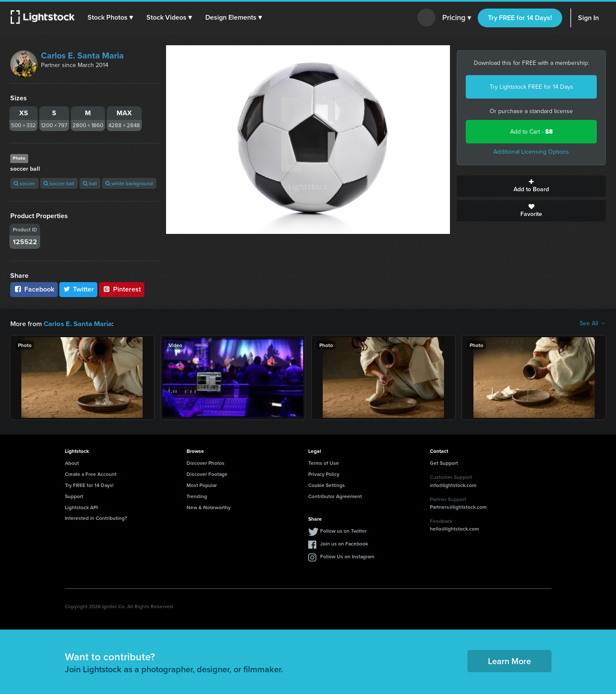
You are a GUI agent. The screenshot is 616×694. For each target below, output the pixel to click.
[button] (111, 17)
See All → (593, 324)
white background (129, 183)
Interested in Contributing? (96, 518)
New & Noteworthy (209, 507)
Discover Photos (206, 462)
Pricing (457, 18)
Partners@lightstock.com (458, 506)
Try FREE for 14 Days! (520, 18)
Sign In (588, 18)
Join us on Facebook (344, 543)
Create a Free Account (91, 474)
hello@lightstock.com (454, 528)
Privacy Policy (324, 474)
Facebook (34, 289)
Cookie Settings (327, 485)
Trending (197, 496)
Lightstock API (81, 507)
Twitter (79, 289)
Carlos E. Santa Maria (82, 55)
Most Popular (202, 485)
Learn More (509, 660)
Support (74, 496)
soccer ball (59, 183)
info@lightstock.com (453, 485)
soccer (24, 183)
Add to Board (531, 186)
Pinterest (122, 289)
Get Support (444, 462)
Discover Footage (207, 474)
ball (90, 183)
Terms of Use (324, 462)
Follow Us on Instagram (347, 556)
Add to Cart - (531, 132)
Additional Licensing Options (531, 152)
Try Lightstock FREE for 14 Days (531, 87)
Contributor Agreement (335, 496)
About (72, 462)
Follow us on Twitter (343, 530)
